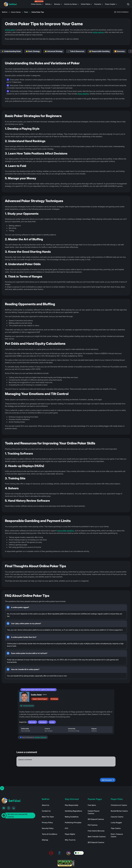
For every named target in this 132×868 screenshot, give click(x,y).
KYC (67, 828)
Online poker (10, 30)
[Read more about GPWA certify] (66, 863)
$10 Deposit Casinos (96, 819)
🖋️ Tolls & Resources (76, 51)
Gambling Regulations (73, 811)
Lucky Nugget (116, 823)
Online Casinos (36, 4)
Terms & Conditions (50, 834)
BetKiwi (5, 12)
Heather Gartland (40, 737)
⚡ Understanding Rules (11, 51)
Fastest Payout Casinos (94, 812)
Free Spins (92, 805)
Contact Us (46, 811)
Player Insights (110, 4)
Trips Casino (116, 828)
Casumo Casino (117, 817)
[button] (130, 4)
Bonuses (57, 4)
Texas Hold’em (83, 94)
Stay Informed (72, 799)
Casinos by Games (70, 4)
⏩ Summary (120, 51)
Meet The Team (48, 817)
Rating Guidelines (72, 817)
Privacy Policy (47, 823)
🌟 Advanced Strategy (54, 51)
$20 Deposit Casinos (96, 842)
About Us (46, 805)
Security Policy (48, 828)
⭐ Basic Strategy (33, 51)
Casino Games (16, 12)
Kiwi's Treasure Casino (117, 835)
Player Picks (117, 799)
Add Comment (108, 780)
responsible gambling (66, 531)
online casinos (98, 32)
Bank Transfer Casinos (97, 837)
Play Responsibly (72, 805)
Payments (98, 4)
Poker (26, 12)
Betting (48, 4)
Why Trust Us (70, 840)
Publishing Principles (73, 823)
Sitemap (45, 840)
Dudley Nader (36, 695)
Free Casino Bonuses (96, 831)
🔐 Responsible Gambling (99, 51)
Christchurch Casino (119, 805)
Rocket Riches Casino (119, 811)
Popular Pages (95, 799)
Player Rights (70, 834)
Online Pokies (86, 4)
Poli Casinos (93, 825)
